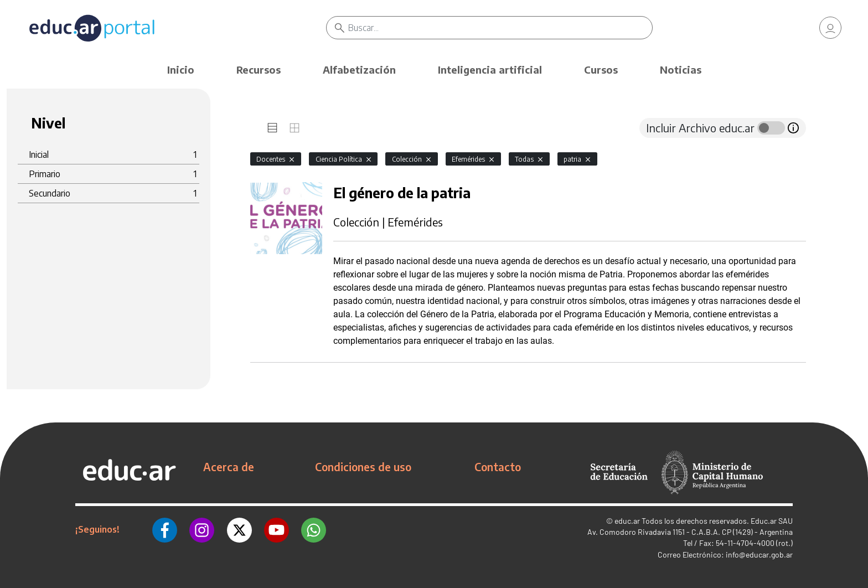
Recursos (259, 69)
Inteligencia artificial (490, 69)
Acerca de (229, 467)
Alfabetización (359, 69)
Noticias (681, 69)
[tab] (272, 128)
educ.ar (627, 521)
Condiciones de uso (363, 467)
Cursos (601, 69)
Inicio (181, 69)
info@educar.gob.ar (759, 555)
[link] (830, 28)
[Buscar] (500, 28)
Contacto (498, 467)
